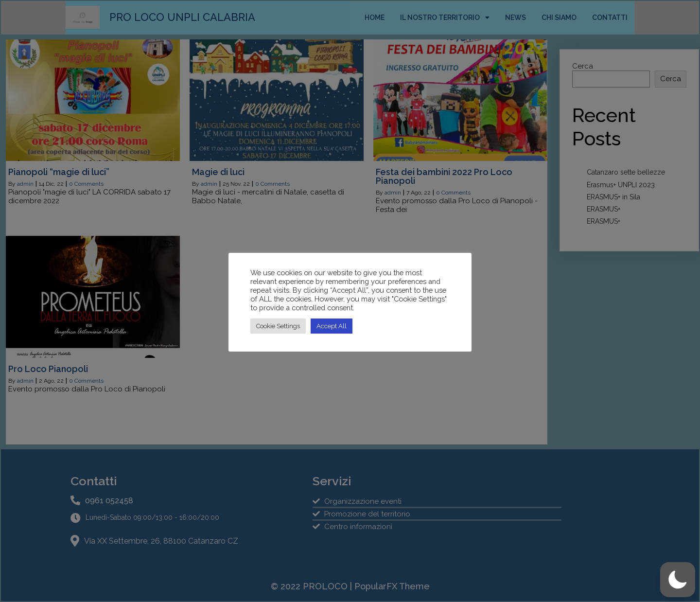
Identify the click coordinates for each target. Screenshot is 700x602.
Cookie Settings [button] (278, 326)
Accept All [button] (332, 326)
